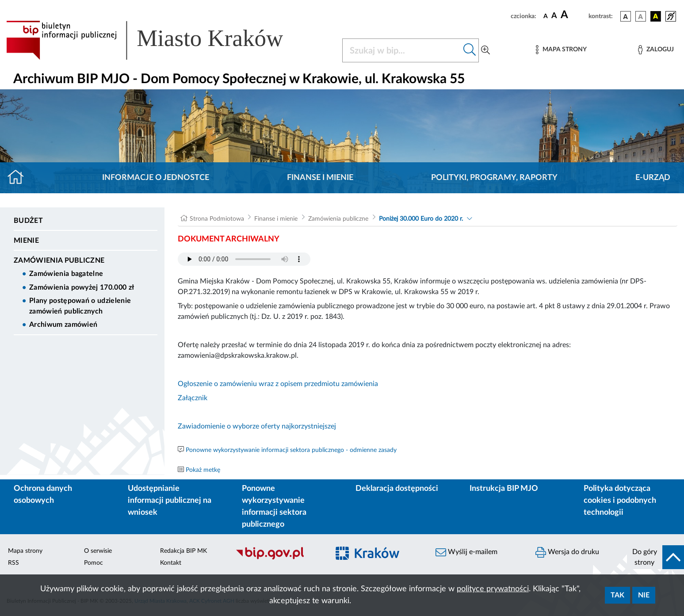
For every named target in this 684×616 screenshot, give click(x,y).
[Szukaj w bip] (470, 50)
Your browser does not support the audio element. (244, 259)
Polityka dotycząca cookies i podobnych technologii (620, 501)
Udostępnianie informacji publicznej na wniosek (170, 501)
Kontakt (171, 563)
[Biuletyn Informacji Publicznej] (278, 559)
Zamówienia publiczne (59, 260)
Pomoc (94, 563)
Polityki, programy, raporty (494, 178)
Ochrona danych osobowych (43, 495)
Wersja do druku (567, 552)
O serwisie (98, 551)
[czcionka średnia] (554, 16)
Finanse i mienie (320, 178)
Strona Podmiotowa (217, 219)
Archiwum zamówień (63, 325)
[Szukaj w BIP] (402, 50)
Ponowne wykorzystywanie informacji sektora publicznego (274, 507)
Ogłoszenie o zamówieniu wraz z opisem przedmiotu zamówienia (278, 384)
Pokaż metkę (203, 470)
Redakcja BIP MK (183, 551)
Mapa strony (25, 551)
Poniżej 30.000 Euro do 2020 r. (421, 219)
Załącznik (193, 398)
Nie (644, 595)
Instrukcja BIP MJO (504, 489)
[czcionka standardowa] (546, 16)
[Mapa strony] (561, 50)
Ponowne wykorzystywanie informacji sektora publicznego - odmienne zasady (291, 450)
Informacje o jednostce (156, 178)
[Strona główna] (19, 178)
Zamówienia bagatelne (66, 274)
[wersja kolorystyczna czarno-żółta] (656, 16)
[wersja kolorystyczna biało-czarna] (641, 16)
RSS (13, 563)
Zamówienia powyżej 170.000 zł (82, 287)
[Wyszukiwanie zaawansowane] (485, 50)
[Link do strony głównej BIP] (157, 40)
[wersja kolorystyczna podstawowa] (626, 16)
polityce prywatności (493, 589)
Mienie (26, 241)
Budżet (28, 221)
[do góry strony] (655, 557)
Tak (617, 595)
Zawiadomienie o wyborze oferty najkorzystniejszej (257, 426)
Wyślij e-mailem (466, 552)
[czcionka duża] (573, 15)
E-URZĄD (653, 178)
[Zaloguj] (656, 50)
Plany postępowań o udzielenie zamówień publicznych (80, 306)
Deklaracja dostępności (397, 489)
